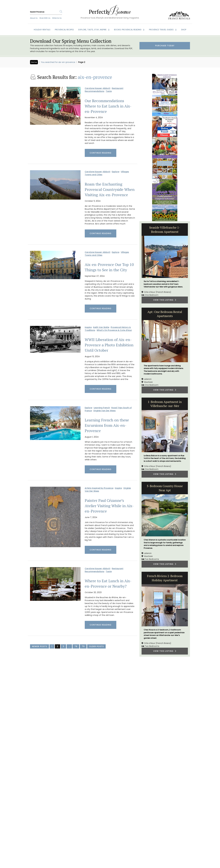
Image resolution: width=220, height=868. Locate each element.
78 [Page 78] (76, 646)
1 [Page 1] (52, 646)
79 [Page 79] (83, 646)
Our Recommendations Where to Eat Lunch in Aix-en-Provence (108, 106)
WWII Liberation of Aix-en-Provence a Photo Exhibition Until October (109, 345)
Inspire (88, 327)
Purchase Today (165, 46)
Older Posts (96, 646)
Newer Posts (39, 646)
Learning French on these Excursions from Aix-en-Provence (107, 425)
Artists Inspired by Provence (99, 488)
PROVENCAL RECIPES (64, 30)
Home (34, 62)
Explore (116, 172)
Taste (109, 91)
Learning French (102, 408)
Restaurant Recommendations (104, 90)
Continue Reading (101, 153)
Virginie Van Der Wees (104, 411)
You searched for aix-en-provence (58, 62)
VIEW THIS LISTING (165, 300)
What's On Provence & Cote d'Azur (114, 330)
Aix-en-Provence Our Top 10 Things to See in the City (109, 267)
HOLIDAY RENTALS (42, 30)
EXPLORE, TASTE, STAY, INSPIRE (93, 30)
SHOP (184, 30)
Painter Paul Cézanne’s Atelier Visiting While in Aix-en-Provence (109, 506)
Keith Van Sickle (101, 327)
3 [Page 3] (63, 646)
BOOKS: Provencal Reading (128, 30)
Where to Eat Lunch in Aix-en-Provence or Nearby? (108, 584)
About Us (34, 18)
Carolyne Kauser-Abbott (98, 88)
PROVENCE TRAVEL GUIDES (162, 30)
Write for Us (57, 18)
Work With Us (45, 18)
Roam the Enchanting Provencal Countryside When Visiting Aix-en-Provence (110, 189)
